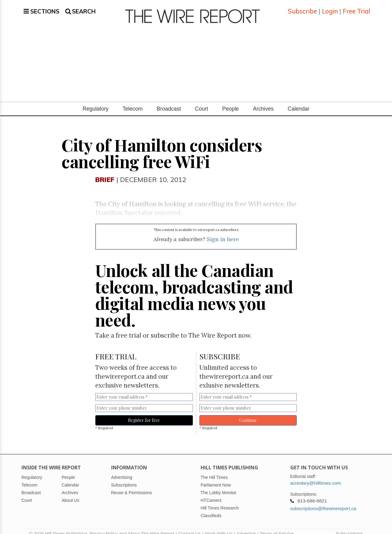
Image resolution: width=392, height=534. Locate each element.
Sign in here (223, 232)
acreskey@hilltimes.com (316, 476)
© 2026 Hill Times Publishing (59, 526)
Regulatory (96, 101)
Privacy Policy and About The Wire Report (132, 526)
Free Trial (356, 8)
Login (330, 8)
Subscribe (302, 8)
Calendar (298, 101)
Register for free (144, 413)
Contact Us (189, 526)
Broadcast (169, 101)
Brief (105, 172)
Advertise (246, 526)
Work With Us (219, 526)
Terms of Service (277, 526)
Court (202, 101)
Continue (248, 413)
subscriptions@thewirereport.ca (323, 501)
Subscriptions (349, 526)
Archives (263, 101)
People (230, 101)
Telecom (132, 101)
